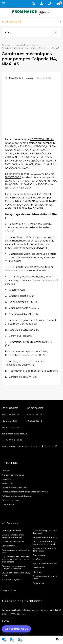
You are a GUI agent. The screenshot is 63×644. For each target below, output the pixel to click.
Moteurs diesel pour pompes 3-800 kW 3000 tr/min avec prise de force (16, 559)
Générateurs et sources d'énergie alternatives (13, 536)
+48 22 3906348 (34, 421)
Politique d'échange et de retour (17, 496)
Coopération (8, 504)
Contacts (6, 471)
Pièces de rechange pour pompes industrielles (13, 567)
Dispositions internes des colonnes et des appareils (44, 543)
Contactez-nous (16, 629)
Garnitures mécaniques (13, 541)
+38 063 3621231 (10, 421)
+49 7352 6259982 (10, 427)
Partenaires (7, 483)
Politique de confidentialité (14, 487)
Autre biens (38, 583)
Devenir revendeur (11, 500)
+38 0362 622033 (10, 414)
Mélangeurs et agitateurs (45, 537)
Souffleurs (37, 559)
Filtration (37, 572)
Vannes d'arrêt (9, 546)
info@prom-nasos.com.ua (14, 434)
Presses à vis (38, 568)
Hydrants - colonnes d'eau (45, 563)
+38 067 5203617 (35, 414)
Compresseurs (39, 555)
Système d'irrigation (11, 579)
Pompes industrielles (12, 531)
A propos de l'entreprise (13, 475)
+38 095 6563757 (10, 408)
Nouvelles (6, 479)
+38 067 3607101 (35, 408)
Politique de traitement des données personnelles (25, 492)
